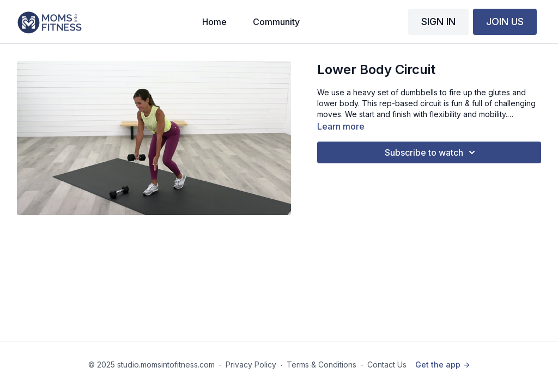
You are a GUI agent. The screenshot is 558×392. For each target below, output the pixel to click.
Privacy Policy (251, 365)
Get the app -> (442, 365)
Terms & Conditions (322, 365)
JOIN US (505, 22)
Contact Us (387, 365)
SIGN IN (438, 22)
